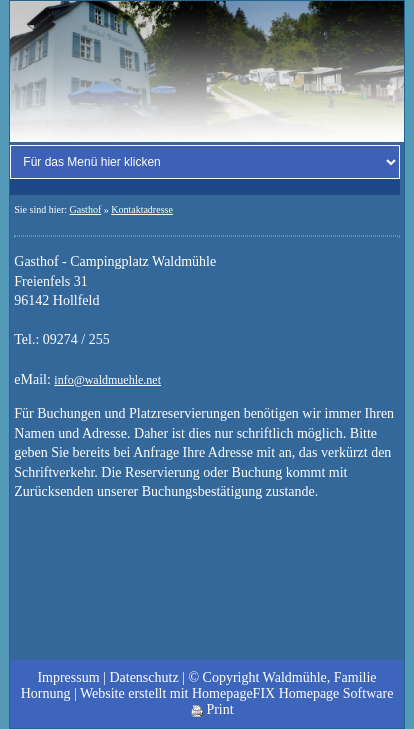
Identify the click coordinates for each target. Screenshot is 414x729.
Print (212, 709)
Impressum (68, 677)
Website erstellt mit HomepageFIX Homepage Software (236, 693)
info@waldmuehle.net (107, 380)
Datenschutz (143, 677)
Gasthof (86, 209)
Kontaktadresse (142, 209)
